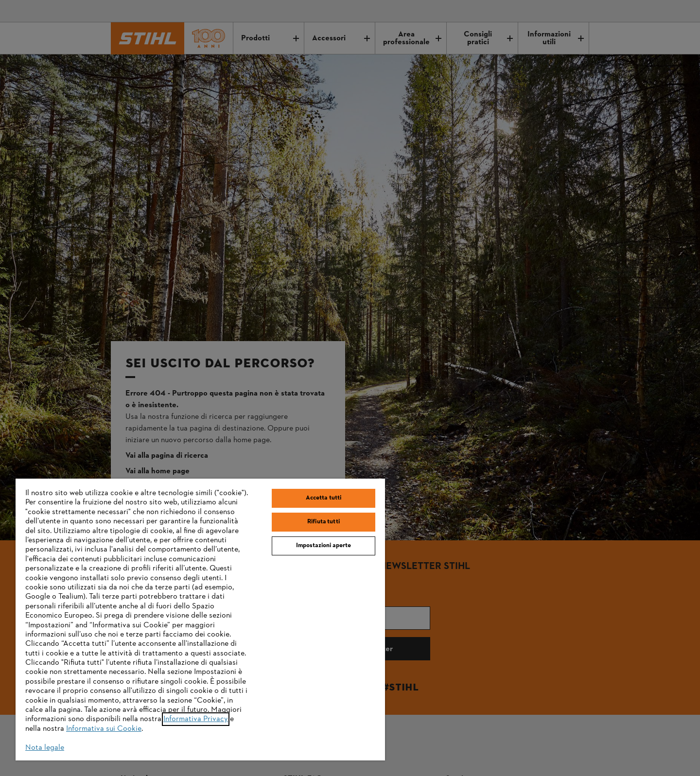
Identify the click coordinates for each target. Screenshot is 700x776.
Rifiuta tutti (324, 522)
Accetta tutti (324, 498)
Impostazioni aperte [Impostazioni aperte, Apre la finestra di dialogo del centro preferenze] (324, 546)
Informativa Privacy (196, 719)
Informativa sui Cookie (104, 729)
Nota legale (45, 748)
